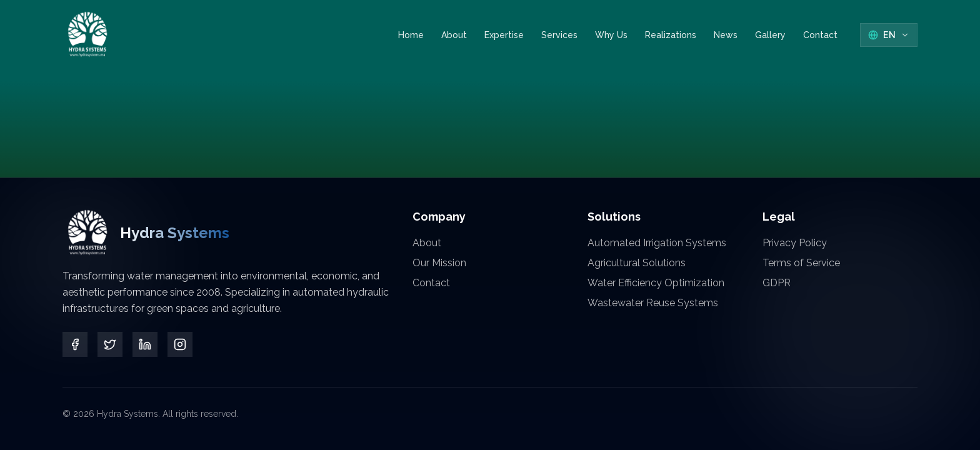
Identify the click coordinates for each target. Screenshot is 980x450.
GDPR (777, 283)
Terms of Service (801, 263)
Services (559, 35)
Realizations (671, 35)
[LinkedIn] (145, 344)
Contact (820, 36)
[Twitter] (110, 344)
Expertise (504, 35)
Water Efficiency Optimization (656, 283)
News (726, 35)
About (454, 35)
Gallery (770, 35)
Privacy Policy (795, 243)
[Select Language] (889, 35)
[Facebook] (75, 344)
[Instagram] (180, 344)
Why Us (611, 35)
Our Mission (439, 263)
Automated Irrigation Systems (657, 243)
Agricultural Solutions (637, 263)
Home (411, 35)
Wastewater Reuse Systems (653, 303)
